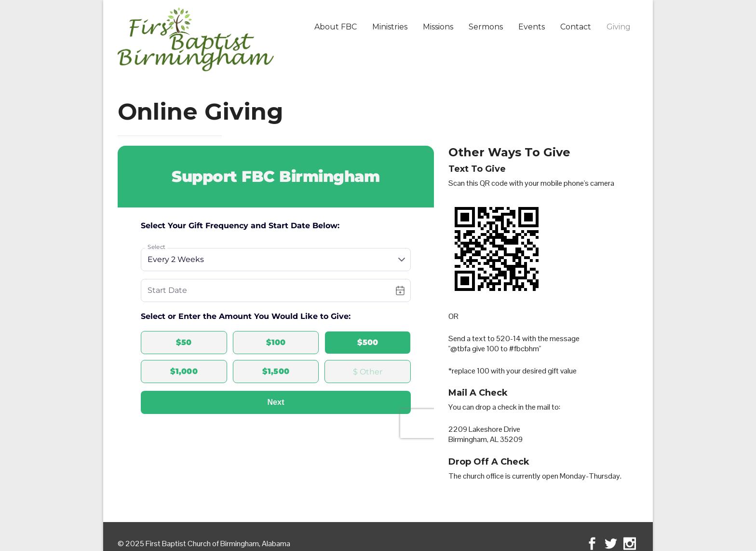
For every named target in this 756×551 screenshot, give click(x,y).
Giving (619, 27)
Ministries (390, 27)
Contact (576, 27)
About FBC (336, 27)
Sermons (486, 27)
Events (532, 27)
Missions (438, 27)
